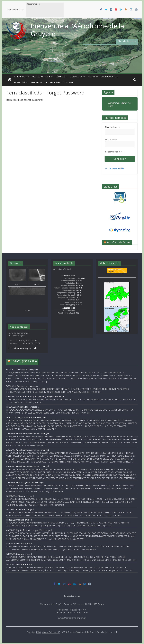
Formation (77, 77)
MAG (38, 632)
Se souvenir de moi (114, 152)
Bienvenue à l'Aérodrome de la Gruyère (77, 30)
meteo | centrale (114, 269)
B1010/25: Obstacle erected (19, 564)
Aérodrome (20, 77)
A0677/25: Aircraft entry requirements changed (28, 450)
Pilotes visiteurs (41, 77)
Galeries (35, 83)
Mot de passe (111, 140)
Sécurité (60, 77)
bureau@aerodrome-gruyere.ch (22, 348)
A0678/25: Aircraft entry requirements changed (28, 466)
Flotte (92, 77)
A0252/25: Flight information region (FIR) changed (29, 530)
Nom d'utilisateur (112, 127)
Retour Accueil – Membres (59, 83)
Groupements (108, 77)
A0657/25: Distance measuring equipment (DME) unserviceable (35, 396)
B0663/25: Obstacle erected (19, 554)
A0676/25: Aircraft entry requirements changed (28, 434)
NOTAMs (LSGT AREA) (24, 361)
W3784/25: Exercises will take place (22, 370)
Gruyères (111, 272)
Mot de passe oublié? (115, 168)
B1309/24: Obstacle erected (19, 544)
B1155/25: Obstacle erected (19, 520)
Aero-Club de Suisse (118, 242)
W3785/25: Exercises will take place (22, 386)
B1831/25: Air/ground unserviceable (22, 407)
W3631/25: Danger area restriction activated (26, 417)
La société (20, 83)
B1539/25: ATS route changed (20, 509)
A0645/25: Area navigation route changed (25, 483)
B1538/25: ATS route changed (20, 496)
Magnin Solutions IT (51, 632)
